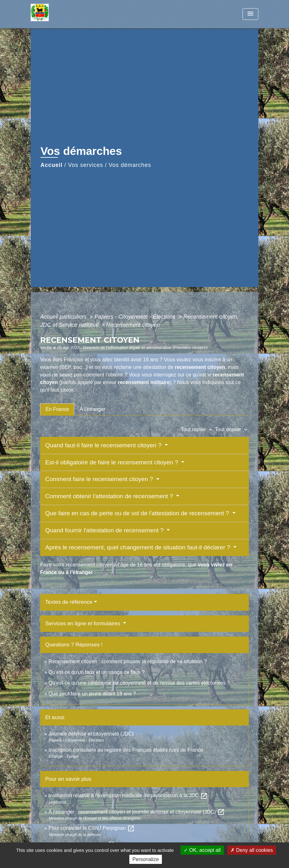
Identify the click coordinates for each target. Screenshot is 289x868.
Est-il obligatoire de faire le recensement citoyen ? (113, 462)
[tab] (57, 409)
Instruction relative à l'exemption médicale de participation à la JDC (128, 795)
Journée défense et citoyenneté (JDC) (91, 734)
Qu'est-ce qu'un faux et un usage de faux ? (96, 672)
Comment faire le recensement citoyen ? (100, 479)
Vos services (86, 165)
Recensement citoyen (133, 325)
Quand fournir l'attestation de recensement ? (105, 530)
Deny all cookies (252, 850)
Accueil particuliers (64, 317)
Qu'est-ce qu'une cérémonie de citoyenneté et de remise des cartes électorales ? (139, 683)
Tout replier (198, 429)
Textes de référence (69, 602)
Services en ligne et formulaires (83, 623)
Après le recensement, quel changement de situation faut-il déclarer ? (138, 547)
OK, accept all (202, 850)
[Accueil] (70, 14)
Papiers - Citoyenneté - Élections (136, 317)
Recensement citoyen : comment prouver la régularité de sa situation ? (128, 661)
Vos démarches (130, 165)
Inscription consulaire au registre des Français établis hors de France (126, 750)
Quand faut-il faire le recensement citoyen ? (104, 445)
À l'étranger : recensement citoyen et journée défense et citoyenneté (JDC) (137, 812)
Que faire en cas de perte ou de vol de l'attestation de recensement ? (138, 513)
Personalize (146, 859)
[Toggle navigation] (250, 14)
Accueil (52, 165)
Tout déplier (232, 429)
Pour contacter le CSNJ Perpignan (92, 828)
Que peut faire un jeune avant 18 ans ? (92, 694)
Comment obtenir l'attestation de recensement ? (110, 496)
